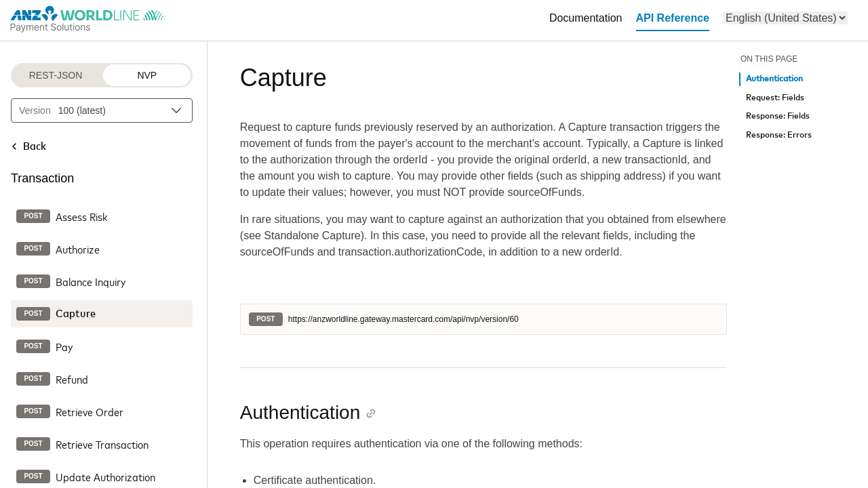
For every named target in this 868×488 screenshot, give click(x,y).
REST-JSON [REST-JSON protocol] (56, 75)
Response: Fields (778, 116)
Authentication (774, 79)
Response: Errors (779, 135)
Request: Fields (775, 98)
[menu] (785, 18)
